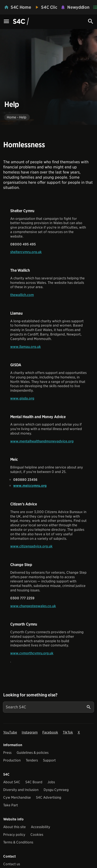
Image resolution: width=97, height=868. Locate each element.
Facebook (50, 732)
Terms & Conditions (18, 842)
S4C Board (34, 782)
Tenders (32, 760)
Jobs (51, 782)
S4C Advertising (49, 797)
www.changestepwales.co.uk (33, 606)
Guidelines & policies (33, 753)
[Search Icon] (91, 21)
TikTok (68, 732)
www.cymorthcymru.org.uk (32, 653)
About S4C (12, 782)
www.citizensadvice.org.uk (31, 546)
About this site (14, 827)
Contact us (12, 864)
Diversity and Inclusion (21, 790)
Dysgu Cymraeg (56, 790)
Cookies (37, 835)
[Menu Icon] (6, 22)
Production (12, 760)
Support (49, 760)
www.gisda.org (22, 398)
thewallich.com (22, 295)
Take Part (11, 805)
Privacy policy (14, 835)
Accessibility (41, 827)
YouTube (10, 732)
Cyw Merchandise (17, 797)
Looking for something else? (30, 695)
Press (7, 753)
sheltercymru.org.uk (26, 252)
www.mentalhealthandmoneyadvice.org (42, 441)
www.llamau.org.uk (26, 347)
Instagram (30, 732)
